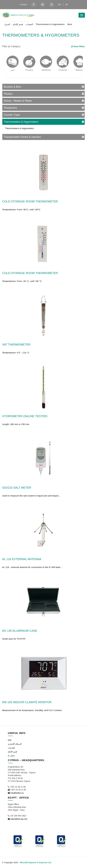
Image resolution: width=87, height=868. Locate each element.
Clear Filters (78, 46)
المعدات (29, 24)
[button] (80, 862)
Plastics (8, 94)
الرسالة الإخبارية (15, 744)
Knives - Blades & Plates (18, 101)
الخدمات (11, 748)
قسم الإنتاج (18, 24)
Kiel (10, 740)
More (70, 24)
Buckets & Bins (12, 87)
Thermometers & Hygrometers (50, 24)
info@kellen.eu (17, 793)
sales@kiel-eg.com (19, 819)
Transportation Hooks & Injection (22, 137)
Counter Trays (12, 115)
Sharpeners (10, 108)
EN (59, 5)
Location (23, 5)
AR (67, 5)
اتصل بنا (11, 755)
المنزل (7, 24)
